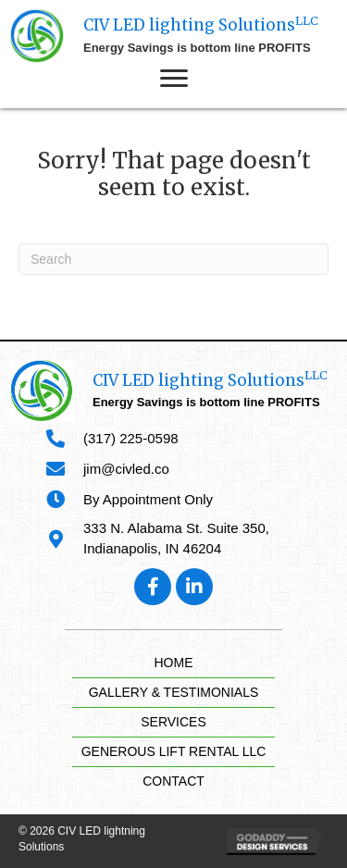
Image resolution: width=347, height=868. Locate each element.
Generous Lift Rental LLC (174, 751)
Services (173, 722)
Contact (173, 781)
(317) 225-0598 (131, 438)
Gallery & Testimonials (174, 692)
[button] (174, 79)
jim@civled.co (126, 469)
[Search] (173, 259)
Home (174, 663)
